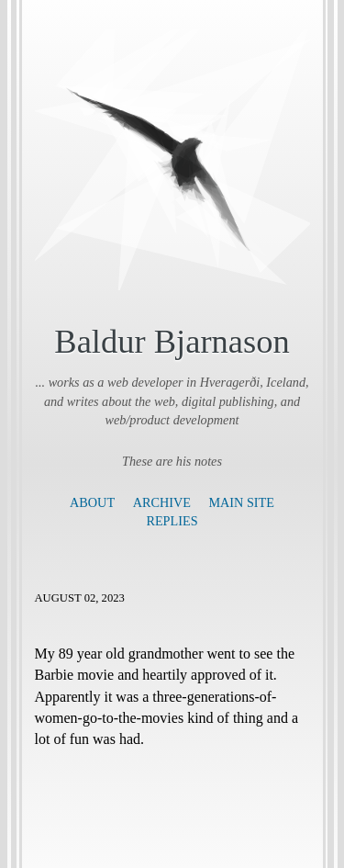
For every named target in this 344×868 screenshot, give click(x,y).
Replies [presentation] (172, 521)
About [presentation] (92, 502)
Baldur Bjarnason (172, 341)
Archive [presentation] (162, 502)
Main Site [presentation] (241, 502)
